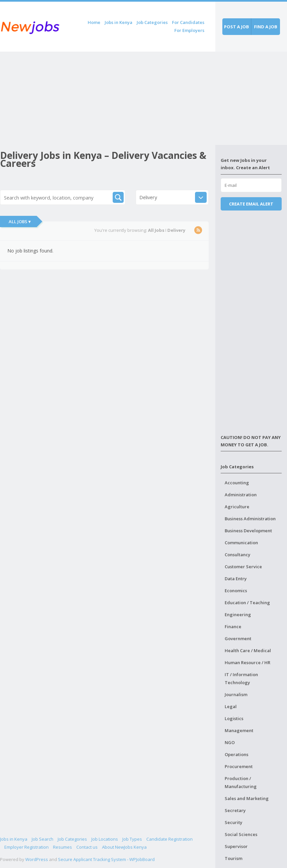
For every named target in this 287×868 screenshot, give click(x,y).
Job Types (132, 839)
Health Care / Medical (248, 651)
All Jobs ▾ (20, 221)
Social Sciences (241, 834)
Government (238, 639)
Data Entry (236, 579)
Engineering (238, 615)
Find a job (266, 27)
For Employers (189, 30)
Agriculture (237, 507)
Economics (236, 591)
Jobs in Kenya (118, 22)
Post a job (236, 27)
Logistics (234, 718)
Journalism (236, 694)
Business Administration (250, 519)
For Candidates (188, 22)
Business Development (248, 531)
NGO (230, 742)
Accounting (237, 483)
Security (233, 822)
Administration (241, 495)
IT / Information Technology (241, 678)
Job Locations (105, 839)
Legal (231, 706)
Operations (236, 754)
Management (239, 730)
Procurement (239, 766)
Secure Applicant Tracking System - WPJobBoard (106, 859)
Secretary (235, 810)
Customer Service (243, 567)
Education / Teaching (247, 603)
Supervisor (236, 846)
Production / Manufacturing (241, 782)
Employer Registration (26, 847)
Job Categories (152, 22)
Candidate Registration (169, 839)
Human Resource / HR (247, 662)
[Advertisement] (108, 98)
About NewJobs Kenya (124, 847)
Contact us (87, 847)
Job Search (42, 839)
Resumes (62, 847)
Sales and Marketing (247, 798)
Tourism (233, 858)
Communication (241, 543)
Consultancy (237, 555)
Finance (233, 627)
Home (94, 22)
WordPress (37, 859)
